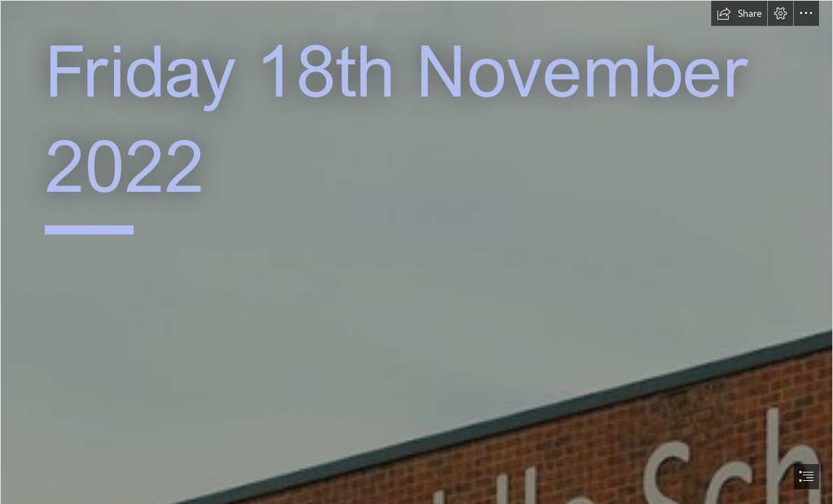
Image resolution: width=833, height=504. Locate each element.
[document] (416, 252)
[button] (739, 13)
